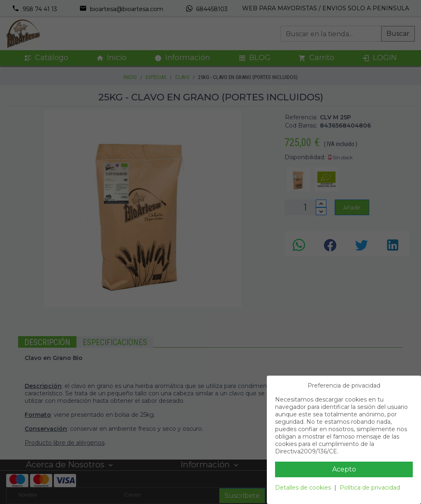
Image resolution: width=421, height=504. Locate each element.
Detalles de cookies (303, 488)
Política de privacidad (370, 488)
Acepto (344, 469)
